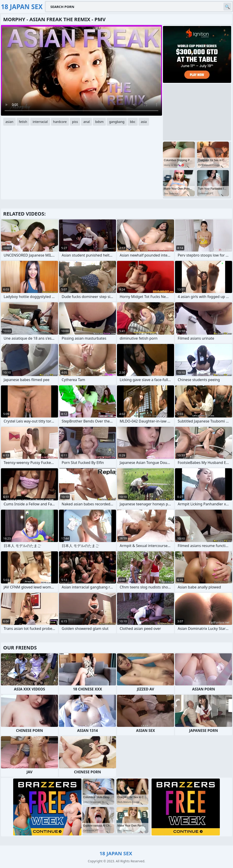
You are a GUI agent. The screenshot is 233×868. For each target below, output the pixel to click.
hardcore (60, 122)
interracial (40, 122)
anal (86, 122)
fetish (23, 122)
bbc (133, 122)
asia (144, 122)
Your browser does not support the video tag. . (81, 70)
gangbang (117, 122)
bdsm (99, 122)
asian (9, 122)
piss (75, 122)
